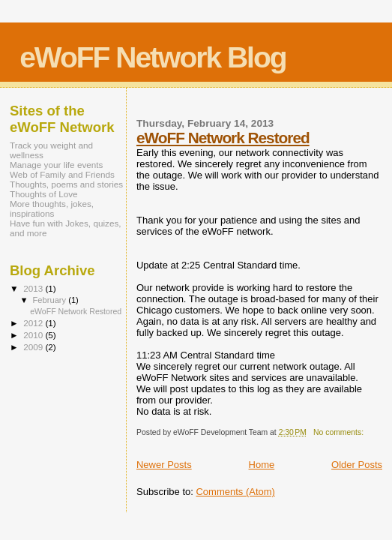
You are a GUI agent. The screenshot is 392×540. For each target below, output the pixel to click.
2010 (34, 335)
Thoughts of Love (44, 194)
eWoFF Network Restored (223, 138)
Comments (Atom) (235, 492)
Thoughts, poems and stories (66, 184)
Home (262, 465)
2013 (34, 288)
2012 (34, 323)
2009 (34, 347)
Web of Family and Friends (62, 174)
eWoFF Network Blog (153, 57)
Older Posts (357, 465)
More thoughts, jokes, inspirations (52, 208)
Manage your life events (56, 165)
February (51, 300)
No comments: (340, 432)
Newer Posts (164, 465)
